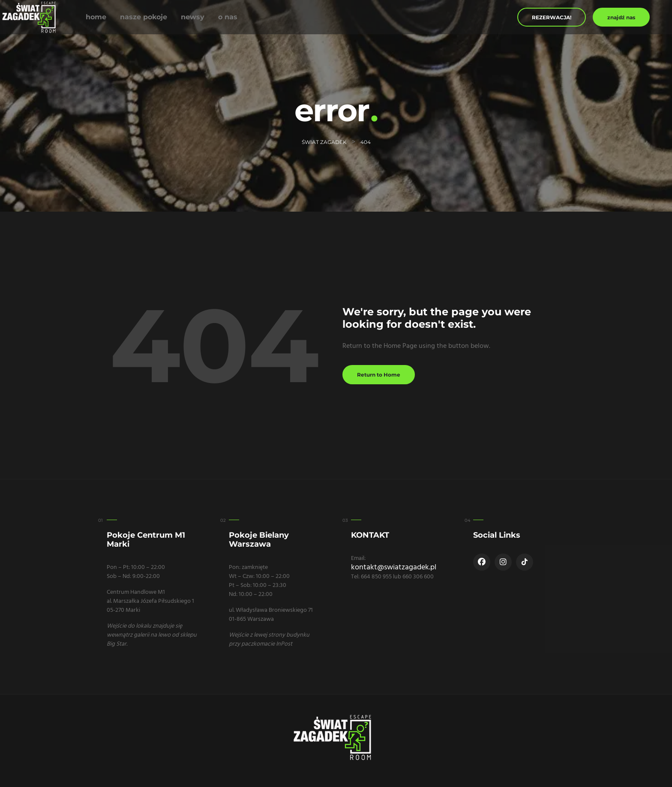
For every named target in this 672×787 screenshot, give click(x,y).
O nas (228, 17)
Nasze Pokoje (144, 17)
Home (96, 17)
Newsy (193, 17)
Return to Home (379, 375)
